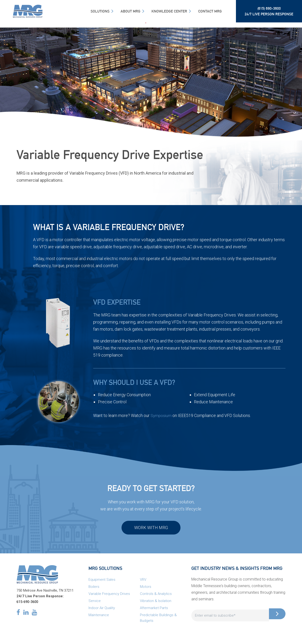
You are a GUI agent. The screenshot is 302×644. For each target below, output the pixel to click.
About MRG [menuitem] (130, 11)
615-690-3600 (27, 604)
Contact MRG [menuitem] (210, 11)
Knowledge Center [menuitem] (169, 11)
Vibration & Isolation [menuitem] (156, 603)
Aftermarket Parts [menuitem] (154, 610)
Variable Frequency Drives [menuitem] (109, 596)
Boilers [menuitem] (94, 589)
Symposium (161, 415)
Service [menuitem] (95, 603)
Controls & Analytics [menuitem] (156, 596)
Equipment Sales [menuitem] (102, 582)
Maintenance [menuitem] (99, 617)
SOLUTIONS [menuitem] (100, 11)
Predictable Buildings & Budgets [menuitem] (158, 620)
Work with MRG (151, 529)
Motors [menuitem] (146, 589)
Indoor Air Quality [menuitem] (102, 610)
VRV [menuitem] (143, 582)
